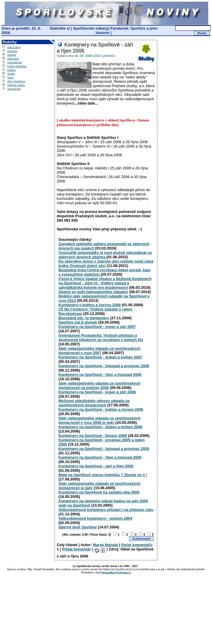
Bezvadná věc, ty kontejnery (84, 318)
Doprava (12, 51)
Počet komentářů (136, 545)
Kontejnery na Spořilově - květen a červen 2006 (101, 409)
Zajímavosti (14, 89)
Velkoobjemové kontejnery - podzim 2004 (95, 518)
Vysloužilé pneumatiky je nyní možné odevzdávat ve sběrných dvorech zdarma (105, 255)
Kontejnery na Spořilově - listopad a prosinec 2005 (104, 449)
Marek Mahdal (106, 545)
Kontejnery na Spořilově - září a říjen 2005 (96, 466)
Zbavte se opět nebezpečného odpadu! (93, 292)
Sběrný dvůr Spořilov (78, 527)
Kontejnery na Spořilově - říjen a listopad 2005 (100, 457)
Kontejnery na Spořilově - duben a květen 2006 (100, 427)
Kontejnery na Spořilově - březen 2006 (93, 436)
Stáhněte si (60, 28)
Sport (10, 78)
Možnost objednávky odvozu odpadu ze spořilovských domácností (94, 403)
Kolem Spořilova (17, 66)
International (15, 62)
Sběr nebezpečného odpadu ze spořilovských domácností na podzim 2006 (99, 385)
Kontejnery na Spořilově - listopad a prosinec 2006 (104, 366)
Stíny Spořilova (16, 81)
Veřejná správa (16, 85)
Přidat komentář (76, 549)
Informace (13, 59)
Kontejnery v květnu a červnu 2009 (90, 305)
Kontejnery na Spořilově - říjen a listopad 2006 (100, 375)
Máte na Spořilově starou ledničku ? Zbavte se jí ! (103, 475)
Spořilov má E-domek (78, 322)
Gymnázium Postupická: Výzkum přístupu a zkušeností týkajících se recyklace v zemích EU (101, 338)
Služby (11, 74)
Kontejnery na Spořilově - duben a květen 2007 (100, 357)
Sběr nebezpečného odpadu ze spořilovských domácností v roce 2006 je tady (99, 420)
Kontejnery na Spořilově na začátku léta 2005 (99, 492)
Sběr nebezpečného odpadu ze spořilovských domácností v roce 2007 (99, 351)
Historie (12, 55)
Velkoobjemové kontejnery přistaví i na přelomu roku (106, 510)
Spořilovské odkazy (91, 28)
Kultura (11, 70)
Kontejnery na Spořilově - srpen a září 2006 (97, 392)
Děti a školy (14, 47)
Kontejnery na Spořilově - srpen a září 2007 (97, 327)
